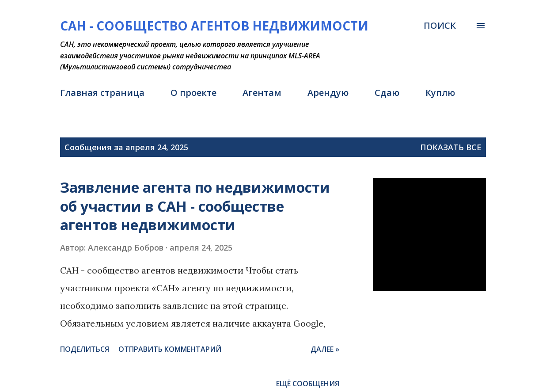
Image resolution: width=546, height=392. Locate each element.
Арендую (328, 93)
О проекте (193, 93)
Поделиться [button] (85, 349)
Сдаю (387, 93)
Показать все (451, 147)
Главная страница (102, 93)
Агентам (262, 93)
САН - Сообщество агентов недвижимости (214, 26)
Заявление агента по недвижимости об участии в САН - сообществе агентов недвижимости (195, 206)
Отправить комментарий (170, 349)
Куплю (440, 93)
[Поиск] (440, 26)
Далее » (325, 349)
